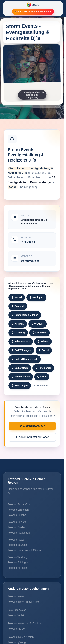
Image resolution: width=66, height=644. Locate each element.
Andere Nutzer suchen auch (28, 589)
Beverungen (20, 386)
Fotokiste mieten (17, 610)
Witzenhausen (21, 377)
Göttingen (36, 297)
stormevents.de (30, 261)
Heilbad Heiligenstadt (25, 359)
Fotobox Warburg (17, 557)
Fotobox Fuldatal (17, 522)
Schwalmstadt (21, 341)
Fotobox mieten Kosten (21, 637)
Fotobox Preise (16, 629)
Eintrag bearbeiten (32, 426)
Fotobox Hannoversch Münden (25, 550)
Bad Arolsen (20, 368)
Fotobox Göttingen (18, 562)
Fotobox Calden (17, 527)
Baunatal (18, 306)
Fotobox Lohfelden (18, 510)
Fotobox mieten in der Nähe (23, 602)
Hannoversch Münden (25, 315)
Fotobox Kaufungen (19, 533)
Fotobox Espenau (18, 515)
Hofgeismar (43, 368)
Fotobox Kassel (16, 540)
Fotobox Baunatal (18, 545)
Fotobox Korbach (17, 568)
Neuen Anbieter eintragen (32, 437)
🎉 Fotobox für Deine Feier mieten (33, 12)
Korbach (18, 324)
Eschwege (40, 333)
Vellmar (43, 341)
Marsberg (18, 333)
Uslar (42, 377)
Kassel (17, 297)
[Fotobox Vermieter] (33, 5)
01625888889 (29, 242)
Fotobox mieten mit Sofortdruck (25, 624)
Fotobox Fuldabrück (19, 504)
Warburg (38, 324)
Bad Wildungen (21, 350)
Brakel (44, 350)
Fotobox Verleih (16, 615)
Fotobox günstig (17, 642)
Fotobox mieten (16, 596)
